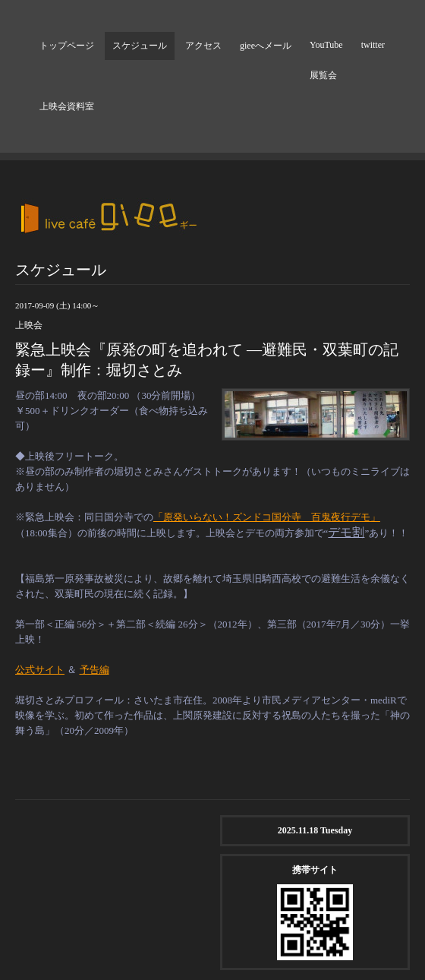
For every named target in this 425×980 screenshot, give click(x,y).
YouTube (326, 45)
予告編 (94, 670)
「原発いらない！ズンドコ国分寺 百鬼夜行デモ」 (267, 517)
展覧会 (323, 75)
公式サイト (40, 670)
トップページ (67, 46)
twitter (373, 45)
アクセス (203, 46)
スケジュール (140, 46)
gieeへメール (266, 46)
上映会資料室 (67, 106)
